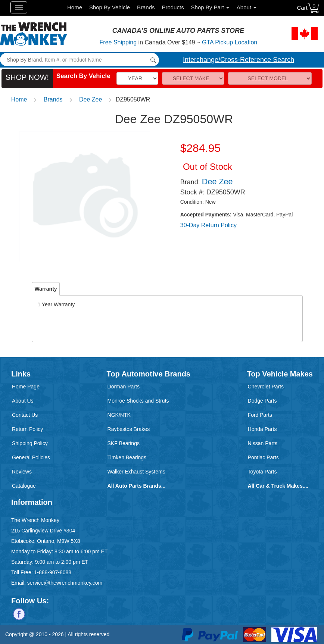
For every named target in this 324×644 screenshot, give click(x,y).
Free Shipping (118, 42)
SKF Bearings (124, 443)
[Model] (270, 78)
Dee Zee (91, 99)
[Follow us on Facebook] (19, 614)
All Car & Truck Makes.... (278, 486)
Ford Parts (260, 415)
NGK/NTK (119, 415)
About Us (23, 401)
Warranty (46, 289)
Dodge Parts (262, 401)
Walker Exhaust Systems (136, 472)
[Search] (79, 60)
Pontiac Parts (263, 457)
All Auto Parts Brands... (137, 486)
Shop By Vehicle (110, 7)
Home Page (26, 387)
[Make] (193, 78)
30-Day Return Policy (208, 225)
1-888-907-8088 (53, 572)
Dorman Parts (124, 387)
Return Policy (27, 429)
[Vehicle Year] (137, 78)
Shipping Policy (30, 443)
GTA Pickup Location (230, 42)
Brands (146, 7)
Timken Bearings (127, 457)
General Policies (31, 457)
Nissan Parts (263, 443)
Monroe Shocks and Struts (138, 401)
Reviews (22, 472)
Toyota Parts (262, 472)
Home (75, 7)
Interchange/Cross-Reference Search (239, 60)
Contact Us (25, 415)
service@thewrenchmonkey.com (65, 583)
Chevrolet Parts (266, 387)
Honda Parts (262, 429)
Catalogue (24, 486)
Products (173, 7)
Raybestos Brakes (129, 429)
